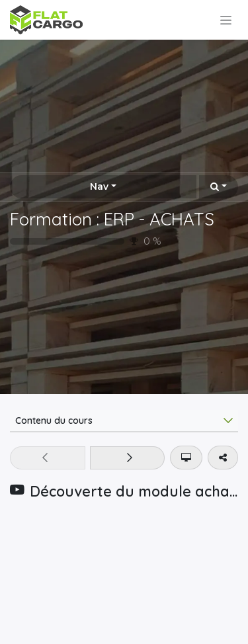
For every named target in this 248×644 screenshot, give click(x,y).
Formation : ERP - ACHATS (112, 219)
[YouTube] (124, 575)
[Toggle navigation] (226, 20)
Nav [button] (99, 186)
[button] (219, 187)
